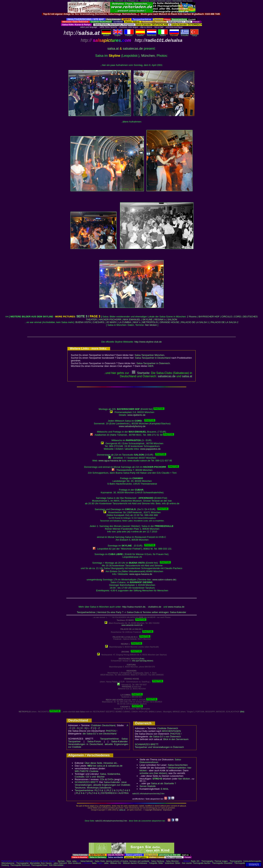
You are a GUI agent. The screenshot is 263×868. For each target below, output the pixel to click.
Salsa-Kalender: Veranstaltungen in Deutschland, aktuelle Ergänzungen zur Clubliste (98, 744)
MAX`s (137, 322)
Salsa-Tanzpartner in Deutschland (153, 358)
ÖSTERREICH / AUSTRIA (115, 793)
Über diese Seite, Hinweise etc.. (101, 763)
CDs (102, 779)
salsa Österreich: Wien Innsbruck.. (68, 863)
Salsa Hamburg (158, 861)
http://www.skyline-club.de (148, 342)
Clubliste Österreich (168, 728)
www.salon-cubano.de (164, 580)
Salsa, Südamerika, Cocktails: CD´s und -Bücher (98, 775)
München (148, 56)
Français (129, 34)
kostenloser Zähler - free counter (179, 863)
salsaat (187, 376)
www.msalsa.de (176, 607)
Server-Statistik (148, 786)
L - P (90, 728)
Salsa (69, 861)
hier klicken (151, 325)
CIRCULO (227, 317)
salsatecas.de (133, 49)
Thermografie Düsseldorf (222, 863)
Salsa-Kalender (87, 861)
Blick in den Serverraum (176, 739)
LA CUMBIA (125, 322)
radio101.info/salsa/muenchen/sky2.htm (148, 794)
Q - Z (97, 728)
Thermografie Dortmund (20, 865)
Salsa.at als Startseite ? (164, 783)
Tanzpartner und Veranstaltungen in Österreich (159, 747)
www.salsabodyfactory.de (132, 426)
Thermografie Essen (39, 865)
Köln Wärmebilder (56, 865)
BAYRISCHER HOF (209, 317)
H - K (84, 728)
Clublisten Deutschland (103, 725)
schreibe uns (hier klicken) (153, 773)
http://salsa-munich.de (134, 607)
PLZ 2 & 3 (112, 790)
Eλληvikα (185, 34)
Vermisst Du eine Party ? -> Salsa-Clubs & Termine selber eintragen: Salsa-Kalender (142, 612)
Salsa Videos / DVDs (87, 1)
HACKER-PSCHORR (110, 319)
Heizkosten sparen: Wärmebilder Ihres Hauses (175, 1)
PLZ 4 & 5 (125, 790)
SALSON (172, 319)
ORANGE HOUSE (169, 322)
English (118, 34)
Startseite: (141, 373)
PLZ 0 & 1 (100, 790)
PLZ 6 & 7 (81, 793)
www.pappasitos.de (150, 449)
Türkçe (194, 35)
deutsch (106, 34)
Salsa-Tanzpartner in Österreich (153, 363)
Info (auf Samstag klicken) (143, 661)
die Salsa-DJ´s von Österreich (165, 737)
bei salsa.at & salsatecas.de (105, 766)
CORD (237, 317)
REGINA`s (160, 319)
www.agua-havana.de (110, 461)
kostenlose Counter (148, 1)
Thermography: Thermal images (215, 861)
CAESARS (98, 322)
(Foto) (142, 659)
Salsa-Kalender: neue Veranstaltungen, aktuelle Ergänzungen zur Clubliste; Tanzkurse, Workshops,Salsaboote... (103, 785)
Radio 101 (195, 861)
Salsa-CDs (75, 1)
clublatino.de (155, 607)
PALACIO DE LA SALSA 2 (225, 322)
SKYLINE (147, 319)
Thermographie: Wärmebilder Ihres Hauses (34, 863)
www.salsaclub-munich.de (132, 625)
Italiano (163, 34)
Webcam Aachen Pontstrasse (135, 863)
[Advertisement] (131, 17)
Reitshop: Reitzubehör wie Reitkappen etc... (123, 1)
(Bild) (242, 712)
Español (140, 34)
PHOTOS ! (112, 731)
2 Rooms (192, 317)
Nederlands (152, 34)
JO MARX (111, 322)
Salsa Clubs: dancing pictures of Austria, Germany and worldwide (122, 861)
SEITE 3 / (88, 316)
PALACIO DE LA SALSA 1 (195, 322)
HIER (151, 366)
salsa (74, 861)
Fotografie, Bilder (156, 863)
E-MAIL (165, 789)
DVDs (110, 779)
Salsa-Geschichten (178, 765)
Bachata (61, 861)
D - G (76, 728)
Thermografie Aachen (202, 863)
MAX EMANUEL (132, 319)
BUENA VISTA (83, 322)
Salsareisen (101, 1)
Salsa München (172, 861)
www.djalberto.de (137, 415)
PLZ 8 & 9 (94, 793)
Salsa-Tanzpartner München (149, 355)
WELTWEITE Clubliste (87, 771)
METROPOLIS (150, 322)
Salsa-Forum (94, 741)
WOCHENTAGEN (171, 731)
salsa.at (113, 49)
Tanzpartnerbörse (86, 612)
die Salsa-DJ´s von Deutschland (100, 734)
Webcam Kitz (116, 863)
